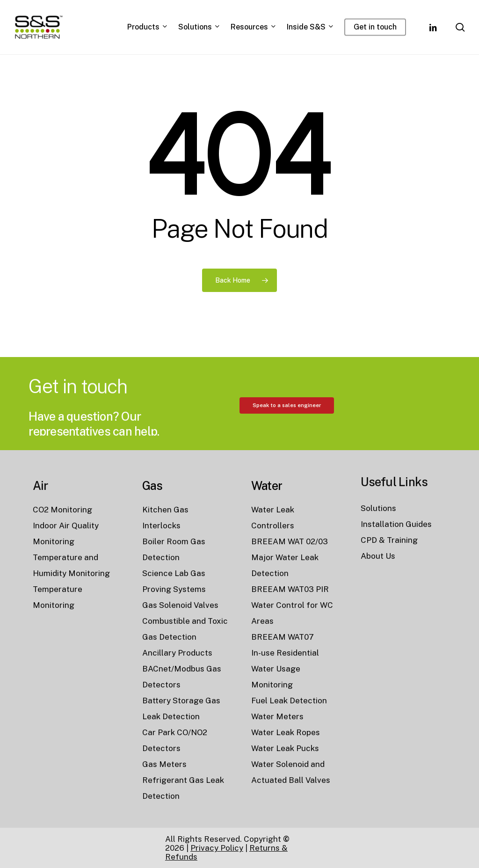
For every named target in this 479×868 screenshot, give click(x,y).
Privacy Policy (217, 848)
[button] (287, 448)
